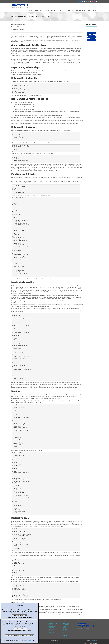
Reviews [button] (71, 11)
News (37, 11)
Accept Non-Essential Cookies (20, 615)
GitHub (64, 631)
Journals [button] (62, 11)
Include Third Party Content (20, 629)
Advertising (51, 626)
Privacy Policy (17, 613)
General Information (53, 622)
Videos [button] (54, 11)
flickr (64, 632)
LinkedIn (65, 629)
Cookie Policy (26, 613)
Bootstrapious (95, 639)
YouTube (65, 634)
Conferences (45, 11)
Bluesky (65, 625)
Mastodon (65, 626)
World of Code (66, 622)
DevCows (96, 641)
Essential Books (67, 623)
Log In (95, 11)
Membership (51, 623)
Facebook (65, 628)
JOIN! (89, 11)
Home (31, 11)
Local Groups (81, 11)
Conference (51, 631)
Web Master (51, 628)
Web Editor (51, 629)
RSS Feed (65, 635)
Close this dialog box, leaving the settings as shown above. (20, 635)
